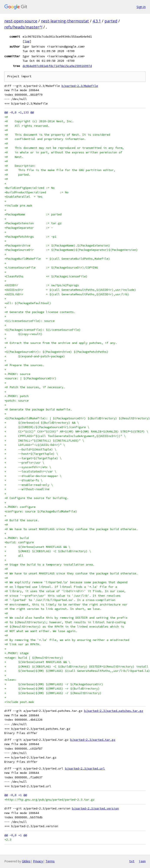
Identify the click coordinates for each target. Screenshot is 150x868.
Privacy (38, 861)
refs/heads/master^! (23, 27)
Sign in (141, 7)
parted (111, 21)
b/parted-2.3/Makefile (80, 86)
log (27, 41)
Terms (50, 861)
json (142, 861)
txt (132, 861)
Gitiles (26, 861)
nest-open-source (21, 21)
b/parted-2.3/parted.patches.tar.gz (114, 711)
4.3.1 (97, 21)
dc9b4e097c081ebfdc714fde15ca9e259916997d (57, 66)
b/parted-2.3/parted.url (85, 769)
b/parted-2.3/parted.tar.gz (93, 740)
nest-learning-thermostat (65, 21)
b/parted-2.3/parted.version (95, 808)
